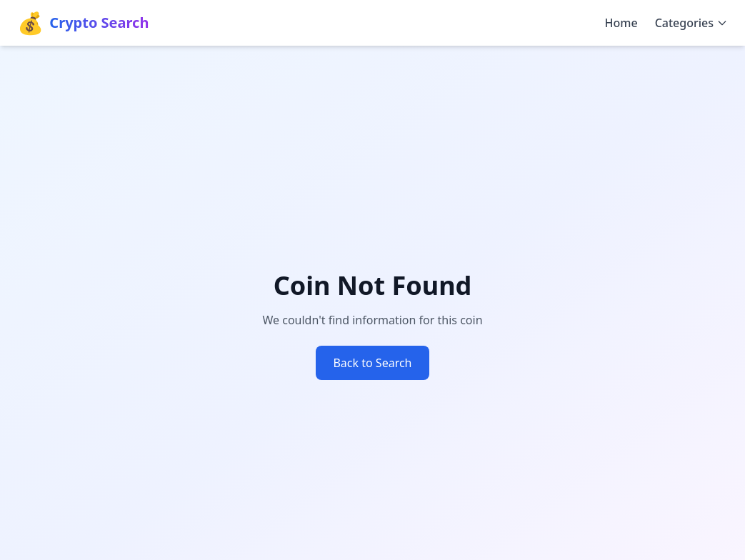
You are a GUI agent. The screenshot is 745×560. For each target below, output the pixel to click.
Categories (691, 23)
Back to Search (372, 363)
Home (621, 23)
